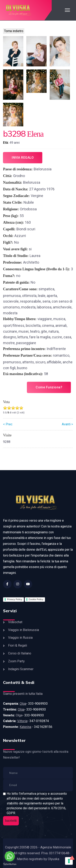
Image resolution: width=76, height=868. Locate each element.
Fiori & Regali (18, 645)
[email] (38, 785)
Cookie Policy (36, 599)
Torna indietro (14, 31)
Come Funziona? (49, 387)
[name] (38, 773)
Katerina (25, 727)
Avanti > (67, 424)
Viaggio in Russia (20, 638)
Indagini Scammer (21, 669)
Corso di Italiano (20, 653)
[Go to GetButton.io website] (10, 864)
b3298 (14, 134)
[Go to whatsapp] (10, 856)
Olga (23, 704)
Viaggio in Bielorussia (24, 630)
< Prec (8, 424)
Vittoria (22, 721)
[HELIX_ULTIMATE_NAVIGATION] (67, 10)
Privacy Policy (15, 599)
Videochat (15, 622)
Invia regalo (23, 158)
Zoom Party (16, 661)
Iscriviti (11, 821)
